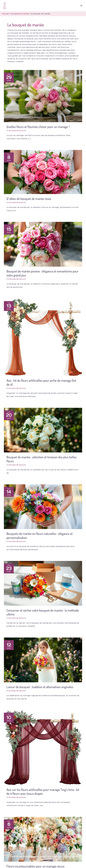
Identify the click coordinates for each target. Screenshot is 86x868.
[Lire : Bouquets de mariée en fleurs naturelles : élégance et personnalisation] (43, 506)
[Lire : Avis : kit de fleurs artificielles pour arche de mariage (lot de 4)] (43, 336)
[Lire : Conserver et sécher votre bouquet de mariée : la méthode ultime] (43, 583)
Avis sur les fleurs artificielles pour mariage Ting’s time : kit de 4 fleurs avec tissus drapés (43, 791)
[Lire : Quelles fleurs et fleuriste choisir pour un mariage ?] (43, 95)
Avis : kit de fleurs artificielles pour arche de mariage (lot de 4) (41, 382)
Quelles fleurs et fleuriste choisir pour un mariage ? (38, 126)
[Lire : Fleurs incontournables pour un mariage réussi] (43, 839)
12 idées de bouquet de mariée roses (29, 198)
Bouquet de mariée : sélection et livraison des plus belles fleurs (42, 458)
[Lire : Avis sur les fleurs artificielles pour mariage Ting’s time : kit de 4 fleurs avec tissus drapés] (43, 747)
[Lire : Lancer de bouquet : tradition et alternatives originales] (43, 659)
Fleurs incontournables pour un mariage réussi (35, 866)
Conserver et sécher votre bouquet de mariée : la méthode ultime (43, 612)
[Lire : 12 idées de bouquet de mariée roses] (43, 171)
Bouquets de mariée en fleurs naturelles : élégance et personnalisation (40, 535)
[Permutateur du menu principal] (81, 5)
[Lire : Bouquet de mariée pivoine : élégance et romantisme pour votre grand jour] (43, 244)
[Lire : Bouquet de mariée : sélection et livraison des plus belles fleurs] (43, 429)
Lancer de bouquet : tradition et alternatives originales (40, 686)
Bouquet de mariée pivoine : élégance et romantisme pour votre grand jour (42, 273)
